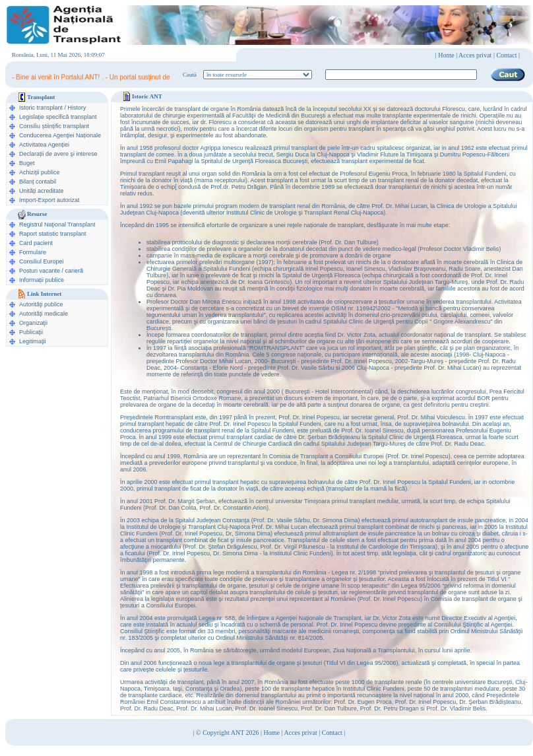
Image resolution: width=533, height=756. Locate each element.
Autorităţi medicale (44, 314)
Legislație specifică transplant (58, 117)
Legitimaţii (33, 341)
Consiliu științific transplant (54, 126)
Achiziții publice (40, 172)
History (77, 108)
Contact (332, 733)
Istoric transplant (41, 108)
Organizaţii (33, 323)
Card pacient (36, 243)
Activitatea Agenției (44, 145)
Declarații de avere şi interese (58, 154)
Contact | (508, 55)
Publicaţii (31, 332)
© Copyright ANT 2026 (228, 733)
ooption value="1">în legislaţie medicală (258, 75)
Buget (27, 163)
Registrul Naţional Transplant (57, 224)
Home (446, 55)
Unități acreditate (42, 191)
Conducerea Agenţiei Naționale (60, 135)
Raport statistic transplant (53, 234)
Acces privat (475, 55)
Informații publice (42, 280)
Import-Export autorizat (49, 200)
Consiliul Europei (42, 261)
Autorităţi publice (41, 304)
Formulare (33, 252)
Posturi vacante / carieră (51, 271)
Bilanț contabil (38, 182)
